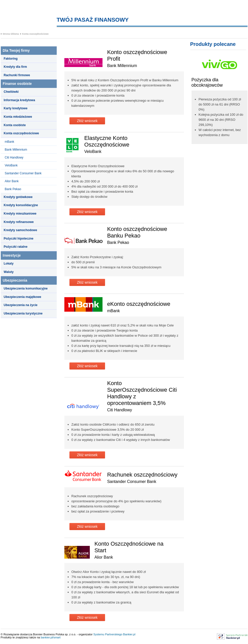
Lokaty (9, 264)
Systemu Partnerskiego (108, 634)
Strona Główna (11, 34)
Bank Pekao (13, 189)
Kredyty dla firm (15, 67)
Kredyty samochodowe (20, 230)
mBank (10, 142)
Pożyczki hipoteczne (19, 239)
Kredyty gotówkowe (18, 197)
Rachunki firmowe (17, 75)
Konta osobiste (15, 125)
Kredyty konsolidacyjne (21, 205)
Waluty (9, 272)
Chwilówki (11, 92)
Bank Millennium (16, 150)
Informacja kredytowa (19, 100)
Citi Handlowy (14, 157)
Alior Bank (12, 181)
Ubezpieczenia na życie (21, 305)
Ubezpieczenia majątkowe (23, 297)
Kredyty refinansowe (19, 222)
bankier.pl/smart (51, 637)
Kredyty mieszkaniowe (20, 214)
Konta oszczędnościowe (35, 34)
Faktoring (11, 59)
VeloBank (11, 165)
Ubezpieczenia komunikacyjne (26, 288)
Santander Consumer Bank (23, 173)
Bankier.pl (129, 634)
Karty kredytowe (16, 108)
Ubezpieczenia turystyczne (23, 313)
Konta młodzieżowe (18, 117)
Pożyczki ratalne (16, 247)
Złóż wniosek (87, 121)
